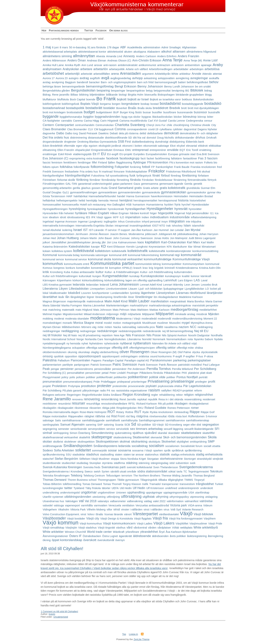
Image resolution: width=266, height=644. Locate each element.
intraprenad (122, 226)
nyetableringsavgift (54, 343)
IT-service (111, 230)
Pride (97, 382)
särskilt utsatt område (123, 472)
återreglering (215, 536)
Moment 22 (210, 319)
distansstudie (96, 138)
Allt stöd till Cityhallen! (62, 549)
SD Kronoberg (173, 425)
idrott (63, 217)
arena (115, 74)
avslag (47, 82)
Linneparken (97, 289)
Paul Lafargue (211, 365)
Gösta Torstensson (54, 196)
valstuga (59, 505)
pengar (55, 369)
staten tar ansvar (134, 455)
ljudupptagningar (174, 289)
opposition (71, 356)
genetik (198, 184)
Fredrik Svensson (53, 172)
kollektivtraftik (157, 251)
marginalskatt (178, 301)
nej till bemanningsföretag (178, 331)
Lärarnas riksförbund (191, 293)
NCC (193, 327)
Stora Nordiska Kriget (133, 459)
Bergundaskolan (83, 90)
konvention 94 (99, 268)
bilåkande (112, 95)
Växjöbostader (54, 518)
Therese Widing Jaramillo (177, 476)
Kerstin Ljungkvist (137, 247)
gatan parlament (123, 184)
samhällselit (113, 420)
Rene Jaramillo (57, 399)
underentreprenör (189, 488)
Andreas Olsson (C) (119, 61)
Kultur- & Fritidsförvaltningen (122, 272)
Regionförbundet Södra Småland (102, 395)
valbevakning (135, 501)
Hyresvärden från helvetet (58, 213)
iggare (108, 217)
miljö (123, 314)
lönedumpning (104, 297)
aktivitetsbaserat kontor (92, 52)
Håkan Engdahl (99, 213)
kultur (100, 272)
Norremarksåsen (176, 339)
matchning (54, 310)
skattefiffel (209, 433)
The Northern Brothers (147, 476)
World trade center (99, 532)
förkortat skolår (66, 180)
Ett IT (96, 154)
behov (214, 82)
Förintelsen (49, 180)
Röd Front (118, 416)
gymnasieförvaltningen (84, 192)
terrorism (127, 476)
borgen (116, 104)
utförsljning (113, 497)
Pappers (96, 360)
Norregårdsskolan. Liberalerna (122, 339)
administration (152, 47)
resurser (79, 403)
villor (109, 510)
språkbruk (178, 450)
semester (64, 429)
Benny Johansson (150, 86)
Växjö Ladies (144, 524)
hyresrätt (181, 209)
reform (198, 391)
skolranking (139, 442)
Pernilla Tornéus (159, 369)
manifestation (160, 301)
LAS (197, 280)
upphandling (136, 492)
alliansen (179, 52)
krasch (138, 268)
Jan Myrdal (193, 230)
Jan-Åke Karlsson (142, 230)
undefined (171, 488)
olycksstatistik (209, 352)
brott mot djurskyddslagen (203, 108)
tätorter (106, 488)
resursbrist (64, 404)
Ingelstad (48, 222)
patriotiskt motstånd (190, 365)
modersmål (164, 319)
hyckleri (169, 205)
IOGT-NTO (158, 226)
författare (203, 176)
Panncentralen (80, 360)
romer (195, 408)
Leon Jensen (192, 285)
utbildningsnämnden (78, 497)
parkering (180, 360)
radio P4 (105, 391)
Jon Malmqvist (179, 238)
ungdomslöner (106, 493)
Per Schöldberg (205, 369)
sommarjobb (99, 450)
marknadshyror (139, 305)
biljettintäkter (97, 95)
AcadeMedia (135, 47)
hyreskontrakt (116, 209)
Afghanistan (189, 47)
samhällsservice (175, 420)
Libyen (63, 289)
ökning (47, 540)
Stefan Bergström (66, 459)
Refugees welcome (54, 395)
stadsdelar (79, 455)
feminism (57, 163)
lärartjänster (215, 293)
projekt (47, 386)
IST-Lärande (96, 230)
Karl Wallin (207, 242)
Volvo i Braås (95, 514)
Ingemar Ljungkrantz (90, 222)
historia (183, 200)
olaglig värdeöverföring (105, 352)
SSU (69, 455)
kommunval (212, 264)
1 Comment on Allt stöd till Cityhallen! (59, 612)
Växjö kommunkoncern (119, 523)
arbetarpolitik (117, 69)
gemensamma (150, 184)
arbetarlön (101, 69)
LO (207, 289)
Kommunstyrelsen (193, 264)
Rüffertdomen (196, 416)
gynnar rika (214, 192)
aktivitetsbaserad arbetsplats (60, 52)
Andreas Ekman (97, 61)
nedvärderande (152, 331)
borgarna (105, 104)
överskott (90, 540)
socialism (157, 446)
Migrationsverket (73, 314)
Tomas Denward (92, 484)
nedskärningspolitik (130, 331)
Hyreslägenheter (160, 209)
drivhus (200, 138)
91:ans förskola (97, 47)
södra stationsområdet (152, 471)
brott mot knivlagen (54, 112)
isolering (67, 230)
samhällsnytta (129, 420)
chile (169, 125)
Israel (78, 230)
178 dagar (113, 47)
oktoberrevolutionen (55, 352)
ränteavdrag (181, 412)
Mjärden (214, 314)
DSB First (124, 142)
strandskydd (204, 459)
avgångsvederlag (121, 78)
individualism (159, 217)
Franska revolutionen (203, 167)
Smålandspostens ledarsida (112, 446)
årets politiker (178, 536)
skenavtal (156, 437)
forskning (135, 167)
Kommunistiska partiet (112, 263)
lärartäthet (50, 297)
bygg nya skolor (131, 117)
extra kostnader (96, 158)
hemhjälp (92, 201)
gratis (138, 188)
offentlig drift (120, 348)
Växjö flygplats (143, 519)
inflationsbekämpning (204, 217)
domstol (151, 138)
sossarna (125, 450)
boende (91, 99)
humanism (139, 205)
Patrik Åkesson (168, 365)
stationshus (152, 455)
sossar (112, 450)
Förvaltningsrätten (54, 184)
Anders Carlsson (146, 56)
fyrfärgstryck (144, 176)
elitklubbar (215, 146)
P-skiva (209, 356)
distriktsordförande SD (118, 138)
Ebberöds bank (195, 142)
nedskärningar (107, 331)
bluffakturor (49, 99)
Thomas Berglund (204, 476)
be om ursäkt (203, 87)
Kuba (67, 272)
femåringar (84, 163)
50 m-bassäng (78, 47)
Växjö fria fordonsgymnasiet (186, 519)
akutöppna (140, 52)
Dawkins (104, 133)
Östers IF (75, 536)
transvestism (187, 484)
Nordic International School (59, 339)
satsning (109, 425)
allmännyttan (84, 56)
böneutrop (190, 117)
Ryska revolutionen (161, 412)
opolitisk (59, 356)
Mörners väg (89, 327)
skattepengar (102, 437)
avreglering (183, 78)
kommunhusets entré (77, 264)
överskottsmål (106, 540)
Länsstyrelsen (166, 293)
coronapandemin (137, 129)
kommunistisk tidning (148, 264)
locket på (215, 289)
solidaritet (83, 450)
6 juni (55, 47)
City (214, 125)
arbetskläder (181, 69)
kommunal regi (170, 255)
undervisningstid (70, 493)
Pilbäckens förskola (151, 373)
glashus (86, 188)
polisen (80, 377)
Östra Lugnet (110, 536)
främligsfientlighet (53, 176)
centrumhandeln (85, 125)
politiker (91, 377)
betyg (149, 91)
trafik (145, 484)
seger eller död (192, 425)
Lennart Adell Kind (151, 285)
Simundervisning (102, 433)
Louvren (86, 293)
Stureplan (95, 463)
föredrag (176, 176)
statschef (48, 459)
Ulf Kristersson (155, 488)
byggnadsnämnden (108, 117)
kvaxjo (52, 614)
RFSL (132, 404)
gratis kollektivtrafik (173, 188)
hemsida (103, 201)
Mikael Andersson (95, 314)
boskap (145, 104)
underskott (207, 488)
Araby (218, 65)
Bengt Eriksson (126, 86)
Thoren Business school (82, 480)
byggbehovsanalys (71, 117)
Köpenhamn (64, 280)
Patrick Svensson (101, 365)
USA (191, 493)
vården (152, 528)
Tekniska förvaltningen (56, 476)
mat (45, 310)
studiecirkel (69, 463)
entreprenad (140, 150)
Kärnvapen (49, 280)
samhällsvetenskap (198, 420)
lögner (90, 297)
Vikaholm (64, 510)
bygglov (88, 117)
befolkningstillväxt (197, 82)
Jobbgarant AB (167, 234)
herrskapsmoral (168, 201)
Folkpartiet (122, 167)
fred (219, 167)
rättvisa (100, 416)
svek (193, 463)
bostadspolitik (75, 108)
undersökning (51, 493)
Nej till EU (201, 331)
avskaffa (214, 78)
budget (89, 112)
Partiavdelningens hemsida (64, 30)
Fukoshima (98, 176)
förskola (135, 180)
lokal (45, 293)
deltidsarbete (155, 133)
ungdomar (89, 492)
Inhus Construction (129, 222)
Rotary (120, 412)
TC (185, 472)
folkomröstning (102, 167)
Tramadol (155, 484)
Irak (169, 226)
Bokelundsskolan (203, 99)
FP (153, 167)
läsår (61, 297)
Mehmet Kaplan (52, 314)
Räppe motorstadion (55, 416)
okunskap (84, 352)
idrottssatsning (76, 217)
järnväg (96, 242)
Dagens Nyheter (207, 129)
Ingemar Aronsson (66, 222)
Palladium (64, 360)
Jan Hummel (161, 230)
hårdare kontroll (139, 213)
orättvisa (144, 356)
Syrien (105, 472)
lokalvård (74, 293)
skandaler (174, 433)
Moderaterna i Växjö (128, 319)
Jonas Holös (162, 238)
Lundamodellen (120, 293)
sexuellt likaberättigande (199, 429)
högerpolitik (166, 213)
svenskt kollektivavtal (139, 467)
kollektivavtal (84, 251)
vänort (128, 514)
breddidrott (161, 108)
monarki (67, 323)
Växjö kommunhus (91, 524)
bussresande (185, 112)
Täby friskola (93, 488)
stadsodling (107, 455)
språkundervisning (54, 455)
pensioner (67, 369)
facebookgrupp (129, 158)
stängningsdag (160, 463)
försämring (180, 180)
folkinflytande (82, 167)
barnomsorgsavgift (166, 82)
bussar (147, 112)
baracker (94, 82)
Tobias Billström (52, 484)
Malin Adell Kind (116, 301)
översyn (120, 540)
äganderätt (125, 536)
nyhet (85, 343)
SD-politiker (144, 425)
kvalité (186, 276)
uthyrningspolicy (179, 497)
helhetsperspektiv (67, 201)
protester (104, 386)
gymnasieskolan (174, 192)
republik (153, 399)
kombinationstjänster (179, 251)
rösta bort (181, 416)
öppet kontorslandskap (67, 540)
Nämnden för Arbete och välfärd (171, 343)
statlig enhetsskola (209, 454)
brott (184, 108)
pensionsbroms (84, 369)
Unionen (121, 493)
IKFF (116, 217)
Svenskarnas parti (114, 467)
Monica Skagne (84, 323)
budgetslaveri (104, 112)
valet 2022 (159, 501)
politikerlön (120, 377)
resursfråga (93, 404)
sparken (158, 450)
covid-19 (153, 129)
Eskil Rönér (65, 154)
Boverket (122, 108)
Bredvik (175, 108)
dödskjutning (177, 142)
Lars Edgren (185, 280)
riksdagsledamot (199, 404)
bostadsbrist (170, 103)
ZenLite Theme (141, 639)
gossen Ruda (100, 188)
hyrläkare (81, 213)
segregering (50, 429)
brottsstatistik (75, 112)
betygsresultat (162, 91)
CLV (90, 129)
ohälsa (199, 348)
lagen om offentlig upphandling (144, 280)
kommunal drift (118, 255)
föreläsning (189, 176)
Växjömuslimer (198, 524)
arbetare (86, 69)
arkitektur (185, 74)
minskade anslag (185, 314)
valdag (148, 501)
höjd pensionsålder (197, 213)
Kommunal (50, 255)
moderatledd (149, 319)
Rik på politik (166, 404)
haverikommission (162, 196)
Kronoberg (56, 272)
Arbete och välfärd (137, 69)
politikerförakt (105, 377)
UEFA (115, 488)
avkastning (150, 78)
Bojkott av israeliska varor (165, 99)
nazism (184, 327)
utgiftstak (149, 497)
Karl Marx (193, 242)
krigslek (159, 268)
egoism (93, 146)
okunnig (72, 352)
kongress (59, 268)
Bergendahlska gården (56, 91)
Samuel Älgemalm (72, 425)
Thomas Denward (55, 480)
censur (208, 121)
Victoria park (179, 505)
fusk (132, 176)
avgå (105, 78)
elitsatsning (50, 150)
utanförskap (202, 493)
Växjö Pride (215, 524)
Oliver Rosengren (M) (163, 352)
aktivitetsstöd (115, 52)
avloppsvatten (166, 78)
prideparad (124, 382)
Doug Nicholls (166, 138)
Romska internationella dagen (61, 412)
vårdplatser (164, 528)
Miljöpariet (148, 314)
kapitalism (153, 242)
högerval (180, 213)
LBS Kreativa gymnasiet (57, 285)
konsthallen (83, 268)
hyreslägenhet (135, 209)
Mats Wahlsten (140, 310)
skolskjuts (154, 442)
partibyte (68, 365)
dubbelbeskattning (143, 142)
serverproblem (97, 429)
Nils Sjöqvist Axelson (174, 335)
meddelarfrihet (208, 310)
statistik (165, 454)
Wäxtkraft (119, 532)
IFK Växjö (97, 217)
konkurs (70, 268)
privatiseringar (182, 381)
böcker (178, 117)
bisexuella (150, 95)
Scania (119, 425)
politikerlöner (138, 377)
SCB (127, 425)
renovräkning (110, 399)
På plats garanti (72, 391)
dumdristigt (162, 142)
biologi (123, 95)
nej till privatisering (89, 335)
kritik (46, 272)
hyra (178, 204)
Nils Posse (154, 335)
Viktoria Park (78, 510)
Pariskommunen (161, 360)
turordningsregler (53, 488)
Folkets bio (211, 163)
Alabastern (154, 52)
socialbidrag (140, 446)
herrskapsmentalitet (145, 201)
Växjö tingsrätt (106, 528)
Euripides (139, 154)
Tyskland (79, 488)
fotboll (146, 167)
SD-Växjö (158, 425)
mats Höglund (84, 310)
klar (190, 247)
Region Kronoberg (136, 395)
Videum (208, 505)
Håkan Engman (119, 213)
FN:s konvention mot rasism (186, 163)
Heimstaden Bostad (201, 196)
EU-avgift (113, 154)
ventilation (128, 505)
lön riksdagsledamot (166, 297)
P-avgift (178, 356)
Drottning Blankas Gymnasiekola (97, 142)
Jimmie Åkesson (99, 234)
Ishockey (177, 226)
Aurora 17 (49, 78)
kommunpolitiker (172, 264)
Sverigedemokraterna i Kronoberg (63, 472)
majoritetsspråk (76, 301)
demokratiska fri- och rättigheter (199, 133)
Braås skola (145, 108)
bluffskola (63, 99)
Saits (58, 420)
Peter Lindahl (118, 373)
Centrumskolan (105, 125)
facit (143, 158)
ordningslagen (129, 356)
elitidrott (203, 146)
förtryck (212, 180)
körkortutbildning (114, 280)
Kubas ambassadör (83, 272)
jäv (104, 242)
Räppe (195, 412)
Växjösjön (71, 528)
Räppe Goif (208, 412)
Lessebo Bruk (209, 285)
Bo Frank (106, 99)
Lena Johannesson (125, 284)
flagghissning (124, 163)
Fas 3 (202, 158)
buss (139, 112)
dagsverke (49, 133)
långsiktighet (78, 297)
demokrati (171, 133)
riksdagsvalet (65, 408)
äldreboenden (160, 536)
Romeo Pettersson (179, 408)
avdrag (84, 78)
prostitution (88, 386)
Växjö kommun (61, 523)
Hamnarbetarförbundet (102, 196)
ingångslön (110, 222)
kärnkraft (206, 276)
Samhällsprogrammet (152, 420)
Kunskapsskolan (152, 276)
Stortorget (190, 459)
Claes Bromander (54, 129)
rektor (179, 395)
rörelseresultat (158, 416)
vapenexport (73, 505)
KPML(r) (127, 268)
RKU (140, 408)
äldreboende (142, 536)
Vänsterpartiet (145, 514)
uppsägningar (154, 493)
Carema (78, 121)
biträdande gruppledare (190, 95)
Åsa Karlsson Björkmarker (181, 532)
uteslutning (99, 497)
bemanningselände (74, 87)
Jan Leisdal (177, 230)
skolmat (125, 442)
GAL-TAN (71, 184)
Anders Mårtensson (54, 61)
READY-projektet (183, 391)
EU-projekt (126, 154)
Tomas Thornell (112, 484)
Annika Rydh (73, 65)
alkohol (166, 52)
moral (99, 323)
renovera (77, 399)
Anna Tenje (172, 60)
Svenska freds (92, 467)
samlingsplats (51, 425)
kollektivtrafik (138, 251)
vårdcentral (140, 528)
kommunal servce (53, 259)
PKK (184, 373)
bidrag (208, 91)
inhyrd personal (151, 222)
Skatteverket (141, 437)
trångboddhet (205, 484)
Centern (48, 125)
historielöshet (198, 201)
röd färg (131, 416)
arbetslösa (212, 69)
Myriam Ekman (52, 327)
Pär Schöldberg (52, 391)
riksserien (95, 408)
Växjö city (93, 518)
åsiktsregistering (197, 536)
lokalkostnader (58, 293)
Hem (44, 30)
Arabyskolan (71, 69)
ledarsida (79, 285)
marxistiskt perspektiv (205, 305)
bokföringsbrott (52, 104)
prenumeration (52, 382)
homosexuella (70, 205)
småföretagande (52, 446)
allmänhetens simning (57, 56)
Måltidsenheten (71, 327)
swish (97, 472)
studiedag (82, 463)
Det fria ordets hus (56, 138)
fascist (47, 163)
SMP (211, 442)
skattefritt (85, 437)
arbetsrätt (86, 74)
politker (171, 377)
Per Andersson (137, 369)
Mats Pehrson (121, 310)
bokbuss (187, 99)
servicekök (122, 429)
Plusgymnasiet (51, 377)
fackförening (163, 158)
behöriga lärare (52, 87)
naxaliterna (171, 327)
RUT (138, 412)
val (81, 501)
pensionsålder (103, 369)
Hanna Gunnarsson (138, 196)
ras (113, 391)
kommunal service (76, 259)
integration (177, 221)
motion (117, 323)
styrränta (107, 463)
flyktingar (140, 162)
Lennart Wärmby (173, 285)
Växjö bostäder (76, 519)
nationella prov (146, 327)
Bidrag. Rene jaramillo (56, 95)
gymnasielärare (108, 192)
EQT (182, 150)
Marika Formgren (72, 305)
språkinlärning (193, 450)
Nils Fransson (135, 335)
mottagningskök (132, 323)
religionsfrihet (204, 395)
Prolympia (74, 386)
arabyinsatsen (52, 69)
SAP (100, 425)
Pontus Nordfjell (187, 377)
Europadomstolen (156, 154)
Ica (217, 213)
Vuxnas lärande (114, 514)
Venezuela (115, 505)
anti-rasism (110, 65)
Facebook (101, 30)
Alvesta (101, 56)
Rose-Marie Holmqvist (93, 412)
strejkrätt (218, 459)
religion (189, 395)
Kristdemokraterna (187, 268)
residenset (209, 399)
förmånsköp (109, 180)
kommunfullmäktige (158, 259)
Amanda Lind (114, 56)
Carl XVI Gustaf (157, 121)
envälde (173, 150)
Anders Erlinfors (167, 56)
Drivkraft (211, 138)
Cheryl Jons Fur (156, 125)
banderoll (82, 82)
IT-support (124, 230)
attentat (217, 74)
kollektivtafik (119, 251)
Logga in (133, 634)
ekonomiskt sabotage (156, 146)
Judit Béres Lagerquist (202, 238)
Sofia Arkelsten (64, 450)
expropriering (77, 158)
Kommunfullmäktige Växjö (191, 259)
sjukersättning (123, 433)
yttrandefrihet (149, 532)
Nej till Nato (70, 335)
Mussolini (175, 323)
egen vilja (82, 146)
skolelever (70, 442)
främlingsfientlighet (78, 176)
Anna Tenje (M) (193, 61)
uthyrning (162, 497)
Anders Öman (76, 60)
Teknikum (216, 471)
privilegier (201, 382)
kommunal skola (100, 259)
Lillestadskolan (79, 289)
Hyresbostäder (200, 205)
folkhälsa (66, 167)
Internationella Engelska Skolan (95, 226)
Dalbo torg (71, 133)
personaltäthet (76, 373)
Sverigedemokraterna (196, 467)
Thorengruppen (107, 480)
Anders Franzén (188, 56)
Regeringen (74, 395)
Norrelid (147, 339)
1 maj (47, 47)
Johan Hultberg (68, 238)
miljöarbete (134, 314)
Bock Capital (77, 99)
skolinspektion (86, 442)
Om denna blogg (118, 30)
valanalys (103, 501)
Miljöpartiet (165, 314)
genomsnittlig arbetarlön (57, 188)
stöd (172, 463)
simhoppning (61, 433)
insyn (165, 222)
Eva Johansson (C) (56, 158)
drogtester (70, 142)
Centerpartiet (65, 125)
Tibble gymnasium (128, 480)
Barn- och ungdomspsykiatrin (118, 82)
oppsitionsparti (111, 356)
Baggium (70, 82)
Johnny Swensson (142, 238)
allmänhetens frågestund (201, 52)
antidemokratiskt (128, 65)
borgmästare (131, 104)
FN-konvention (158, 162)
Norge (80, 339)
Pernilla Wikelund (183, 369)
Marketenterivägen (117, 305)
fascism (212, 158)
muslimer (163, 323)
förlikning (82, 180)
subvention (182, 463)
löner (131, 297)
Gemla (188, 184)
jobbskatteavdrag (188, 234)
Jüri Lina (112, 242)
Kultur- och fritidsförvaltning (157, 272)
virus (167, 510)
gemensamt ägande (171, 184)
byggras (146, 117)
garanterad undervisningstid (95, 184)
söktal (172, 472)
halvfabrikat (81, 196)
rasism (154, 390)
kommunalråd (191, 255)
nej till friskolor (52, 335)
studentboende (52, 463)
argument (148, 74)
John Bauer (105, 238)
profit (212, 382)
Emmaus (119, 150)
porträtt (203, 377)
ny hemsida (73, 343)
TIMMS (189, 480)
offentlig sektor (166, 348)
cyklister (178, 129)
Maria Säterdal (52, 305)
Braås (132, 108)
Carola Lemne (176, 121)
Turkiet (219, 484)
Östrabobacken (92, 536)
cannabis (67, 121)
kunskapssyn (173, 276)
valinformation (175, 501)
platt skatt (206, 373)
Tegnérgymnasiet (198, 472)
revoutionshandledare (114, 404)
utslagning (211, 497)
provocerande (136, 386)
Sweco (88, 472)
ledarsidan (92, 285)
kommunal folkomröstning (143, 255)
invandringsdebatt (140, 226)
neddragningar (51, 331)
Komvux (48, 268)
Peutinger (133, 373)
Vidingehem (50, 510)
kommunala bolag (69, 255)
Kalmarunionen (127, 242)
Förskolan (148, 180)
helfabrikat (49, 201)
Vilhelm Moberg (96, 510)
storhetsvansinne (171, 459)
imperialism (133, 217)
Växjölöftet (182, 524)
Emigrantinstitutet (102, 150)
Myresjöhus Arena (202, 323)
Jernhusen (82, 234)
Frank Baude (182, 167)
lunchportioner (101, 293)
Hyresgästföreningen (55, 209)
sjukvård (151, 433)
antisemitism (192, 65)
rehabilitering (167, 395)
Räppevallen (76, 416)
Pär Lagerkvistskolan (197, 386)
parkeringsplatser (199, 360)
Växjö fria (160, 518)
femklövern (70, 163)
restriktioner (50, 404)
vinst (117, 509)
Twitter (89, 30)
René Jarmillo (128, 399)
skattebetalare (191, 433)
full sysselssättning (117, 176)
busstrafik (214, 112)
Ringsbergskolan (126, 408)
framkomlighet (164, 167)
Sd (134, 424)
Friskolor (157, 171)
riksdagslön (50, 408)
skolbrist (58, 442)
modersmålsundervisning (187, 319)
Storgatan (153, 459)
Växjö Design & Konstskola (117, 519)
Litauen (133, 289)
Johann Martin (88, 238)
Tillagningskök (149, 480)
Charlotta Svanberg (130, 125)
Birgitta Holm (136, 95)
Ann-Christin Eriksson (147, 60)
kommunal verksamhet (127, 259)
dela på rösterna (129, 133)
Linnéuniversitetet (116, 289)
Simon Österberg (80, 433)
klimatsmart (209, 247)
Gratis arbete (151, 188)
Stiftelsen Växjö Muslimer (94, 459)
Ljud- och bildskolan (150, 289)
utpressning (197, 497)
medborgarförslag (184, 309)
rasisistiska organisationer (132, 391)
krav (145, 268)
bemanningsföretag (100, 86)
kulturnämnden (183, 272)
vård (129, 528)
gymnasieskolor (197, 192)
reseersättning (193, 399)
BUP (116, 112)
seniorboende (79, 429)
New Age (119, 335)
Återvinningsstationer (55, 536)
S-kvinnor (211, 416)
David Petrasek (88, 133)
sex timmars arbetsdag (146, 429)
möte (101, 327)
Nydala (218, 339)
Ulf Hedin (139, 488)
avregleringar (199, 78)
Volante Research (193, 510)
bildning (84, 95)
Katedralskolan (79, 247)
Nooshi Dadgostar (199, 335)
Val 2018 (91, 501)
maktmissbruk (95, 301)
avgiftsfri (95, 78)
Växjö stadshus (88, 528)
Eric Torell (192, 150)
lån (67, 297)
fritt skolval (204, 172)
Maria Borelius (196, 301)
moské (108, 323)
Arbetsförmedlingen (161, 69)
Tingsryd (199, 480)
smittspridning (198, 442)
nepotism (107, 335)
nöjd (194, 343)
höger (153, 213)
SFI (217, 429)
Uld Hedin (126, 488)
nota (190, 339)
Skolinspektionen (107, 442)
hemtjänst (126, 200)
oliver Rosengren (134, 352)
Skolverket (168, 442)
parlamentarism (52, 365)
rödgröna (142, 416)
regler (155, 395)
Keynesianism (157, 247)
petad (105, 373)
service (111, 429)
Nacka (117, 327)
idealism (54, 217)
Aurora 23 (62, 78)
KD (104, 246)
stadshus (93, 454)
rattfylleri (166, 391)
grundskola (193, 188)
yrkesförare (132, 532)
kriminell (170, 268)
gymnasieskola (151, 192)
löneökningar (144, 297)
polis (72, 377)
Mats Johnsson (102, 310)
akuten (128, 52)
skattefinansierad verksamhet (60, 437)
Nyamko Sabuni (203, 339)
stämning (144, 463)
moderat (59, 319)
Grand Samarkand (121, 188)
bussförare (170, 112)
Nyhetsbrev (96, 343)
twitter (68, 488)
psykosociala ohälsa (170, 386)
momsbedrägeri (52, 323)
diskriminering (79, 138)
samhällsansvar (71, 420)
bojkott (122, 99)
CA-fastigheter (51, 121)
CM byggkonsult (104, 129)
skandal (162, 433)
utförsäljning (131, 496)
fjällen (112, 163)
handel (121, 196)
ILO (122, 217)
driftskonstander (185, 138)
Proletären (59, 386)
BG (187, 91)
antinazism (164, 65)
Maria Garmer (214, 301)
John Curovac (121, 238)
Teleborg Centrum (94, 476)
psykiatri (151, 386)
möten (108, 327)
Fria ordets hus (89, 172)
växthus (121, 528)
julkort (46, 242)
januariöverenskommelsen (58, 234)
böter (210, 117)
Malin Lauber (139, 301)
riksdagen (181, 404)
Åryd (162, 532)
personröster (93, 373)
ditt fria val (139, 138)
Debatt (114, 133)
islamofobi (198, 226)
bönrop (202, 117)
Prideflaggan (109, 382)
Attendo (207, 74)
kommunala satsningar (94, 255)
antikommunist (148, 65)
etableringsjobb (82, 154)
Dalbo (60, 133)
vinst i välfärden (153, 510)
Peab (46, 369)
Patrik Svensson (148, 365)
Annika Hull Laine (53, 65)
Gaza (137, 184)
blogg (208, 95)
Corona (120, 129)
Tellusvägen (113, 476)
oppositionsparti (90, 356)
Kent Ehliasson (116, 247)
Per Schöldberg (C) (54, 373)
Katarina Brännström (55, 247)
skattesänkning (122, 437)
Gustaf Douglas (52, 192)
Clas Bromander (77, 129)
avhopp (138, 78)
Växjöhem (210, 519)
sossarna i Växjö (142, 450)
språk (167, 450)
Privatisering (159, 381)
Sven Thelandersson (166, 467)
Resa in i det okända (171, 399)
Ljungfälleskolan (195, 289)
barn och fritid (145, 82)
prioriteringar (139, 382)
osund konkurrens (161, 356)
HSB (129, 205)
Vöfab (175, 528)
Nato (160, 327)
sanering (91, 425)
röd (108, 416)
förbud (165, 176)
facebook (112, 158)
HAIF (69, 196)
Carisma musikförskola (133, 121)
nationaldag (129, 327)
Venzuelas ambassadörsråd (152, 505)
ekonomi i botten (132, 146)
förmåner (95, 180)
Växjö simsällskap (53, 528)
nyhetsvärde (111, 343)
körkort (77, 280)
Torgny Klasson (132, 484)
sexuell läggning (173, 429)
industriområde (180, 217)
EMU (128, 150)
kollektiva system (62, 251)
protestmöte (120, 386)
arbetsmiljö (72, 74)
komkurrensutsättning (205, 251)
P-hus (199, 356)
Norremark (159, 339)
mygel (186, 323)
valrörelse (206, 501)
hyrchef (186, 205)
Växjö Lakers (164, 523)
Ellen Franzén (66, 150)
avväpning (58, 82)
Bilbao (74, 95)
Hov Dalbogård (116, 205)
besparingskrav (136, 91)
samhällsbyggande (93, 420)
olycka (196, 352)
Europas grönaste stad (182, 154)
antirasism (177, 65)
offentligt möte (185, 348)
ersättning (205, 150)
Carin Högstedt (109, 121)
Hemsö (114, 201)
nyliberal (126, 343)
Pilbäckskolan (172, 373)
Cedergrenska (195, 121)
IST (85, 230)
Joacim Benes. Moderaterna (127, 234)
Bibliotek (197, 90)
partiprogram (82, 365)
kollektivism (103, 251)
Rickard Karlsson (147, 404)
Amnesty (129, 56)
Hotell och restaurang (93, 205)
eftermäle (69, 146)
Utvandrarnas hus (53, 501)
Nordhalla (217, 335)
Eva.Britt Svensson (208, 154)
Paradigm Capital (113, 360)
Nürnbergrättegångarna (57, 348)
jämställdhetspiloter (79, 242)
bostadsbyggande (193, 104)
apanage (206, 65)
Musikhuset (149, 323)
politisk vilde (157, 377)
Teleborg (77, 475)
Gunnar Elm (208, 188)
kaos (141, 242)
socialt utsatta (212, 446)
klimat (197, 247)
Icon (45, 217)
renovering (92, 399)
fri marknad (106, 172)
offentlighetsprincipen (142, 348)
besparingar (118, 91)
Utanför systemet (53, 497)
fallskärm (177, 158)
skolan (47, 442)
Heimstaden (181, 196)
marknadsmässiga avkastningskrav (170, 305)
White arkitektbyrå (206, 528)
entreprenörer (158, 150)
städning (132, 463)
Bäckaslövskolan (162, 117)
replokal (142, 399)
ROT (111, 412)
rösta (171, 416)
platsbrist (194, 373)
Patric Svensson (125, 365)
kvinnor (195, 276)
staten (119, 455)
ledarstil (104, 285)
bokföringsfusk (70, 104)
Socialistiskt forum (191, 446)
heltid (82, 201)
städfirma (119, 463)
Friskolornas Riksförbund (181, 172)
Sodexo (48, 450)
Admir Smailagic (171, 47)
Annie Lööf (210, 60)
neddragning (205, 327)
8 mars (64, 47)
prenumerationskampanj (78, 382)
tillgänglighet (176, 480)
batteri (182, 82)
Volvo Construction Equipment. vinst (64, 514)
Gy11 (66, 192)
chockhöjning (181, 125)
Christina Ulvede (200, 125)
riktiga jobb (109, 408)
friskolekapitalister (136, 172)
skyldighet (183, 442)
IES (88, 217)
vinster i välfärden (132, 510)
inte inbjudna (194, 222)
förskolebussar (164, 180)
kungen (97, 276)
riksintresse (81, 408)
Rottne (129, 412)
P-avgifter (189, 356)
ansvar (98, 65)
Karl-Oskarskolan (174, 242)
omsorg (48, 356)
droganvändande (53, 142)
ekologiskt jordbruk (110, 146)
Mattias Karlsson (160, 310)
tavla (179, 472)
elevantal (191, 146)
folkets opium (51, 167)
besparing (103, 90)
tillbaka (163, 480)
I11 (212, 213)
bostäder (109, 108)
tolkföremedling (72, 484)
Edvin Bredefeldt (53, 146)
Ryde (146, 412)
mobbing (48, 319)
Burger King (127, 112)
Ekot (173, 146)
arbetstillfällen (102, 74)
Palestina (50, 360)
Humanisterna (155, 205)
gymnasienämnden (129, 192)
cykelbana (166, 129)
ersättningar (50, 154)
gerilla (76, 188)
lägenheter (148, 293)
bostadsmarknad (54, 108)
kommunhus (53, 264)
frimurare (119, 172)
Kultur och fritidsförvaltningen (60, 276)
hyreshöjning (77, 209)
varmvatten (101, 505)
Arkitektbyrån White (167, 74)
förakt (156, 176)
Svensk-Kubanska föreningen (62, 467)
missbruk (202, 314)
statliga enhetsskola (183, 455)
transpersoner (170, 484)
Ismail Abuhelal (52, 230)
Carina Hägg (91, 121)
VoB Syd (176, 510)
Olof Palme (184, 352)
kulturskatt (85, 276)
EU (104, 154)
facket (150, 158)
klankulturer (180, 247)
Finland (103, 163)
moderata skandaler (77, 319)
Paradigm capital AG (137, 360)
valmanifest (192, 501)
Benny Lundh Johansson (179, 87)
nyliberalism (142, 343)
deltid (143, 133)
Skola (212, 437)
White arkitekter (53, 532)
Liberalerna (50, 289)
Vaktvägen (71, 501)
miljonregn (112, 314)
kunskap (135, 276)
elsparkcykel (83, 150)
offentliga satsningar (98, 348)
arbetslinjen (196, 69)
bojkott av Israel (138, 99)
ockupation (79, 348)
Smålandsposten (78, 446)
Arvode (197, 74)
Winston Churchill (75, 532)
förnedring (123, 180)
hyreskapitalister (97, 209)
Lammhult (170, 280)
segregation (210, 425)
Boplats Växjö (90, 104)
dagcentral (190, 129)
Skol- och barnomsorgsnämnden (185, 437)
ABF (123, 47)
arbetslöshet (53, 73)
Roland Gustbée (155, 408)
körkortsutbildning (93, 280)
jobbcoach (151, 234)
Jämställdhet (59, 242)
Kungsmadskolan (115, 276)
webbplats (186, 528)
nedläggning (70, 331)
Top (124, 634)
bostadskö (213, 103)
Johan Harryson (209, 234)
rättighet (89, 416)
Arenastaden (130, 73)
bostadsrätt (94, 108)
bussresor (201, 112)
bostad (155, 104)
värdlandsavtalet (169, 514)
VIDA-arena (195, 505)
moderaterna (103, 318)
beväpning (178, 91)
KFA (169, 247)
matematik (68, 310)
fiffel (94, 163)
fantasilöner (190, 158)
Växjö (186, 514)
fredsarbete (72, 172)
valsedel (48, 505)
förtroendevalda (197, 180)
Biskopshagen (166, 95)
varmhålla (87, 505)
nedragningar (88, 331)
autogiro (74, 78)
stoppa (115, 459)
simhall (47, 433)
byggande (51, 116)
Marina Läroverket (94, 305)
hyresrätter (195, 209)
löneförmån (120, 297)
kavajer (95, 247)
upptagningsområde (175, 493)
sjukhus (138, 433)
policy (65, 377)
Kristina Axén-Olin (210, 268)
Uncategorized (61, 617)
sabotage (48, 420)
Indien (145, 217)
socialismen (172, 446)
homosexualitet (52, 205)
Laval (204, 280)
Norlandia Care (94, 339)
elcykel (181, 146)
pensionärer (119, 369)
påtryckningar (91, 391)
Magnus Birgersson (54, 301)
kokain (47, 251)
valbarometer (118, 501)
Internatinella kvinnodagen (59, 226)
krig (151, 268)
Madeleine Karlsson (191, 297)
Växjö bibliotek (203, 514)
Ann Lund (87, 65)
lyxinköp (135, 293)
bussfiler (157, 112)
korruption (115, 268)
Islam (187, 226)
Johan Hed (49, 238)
